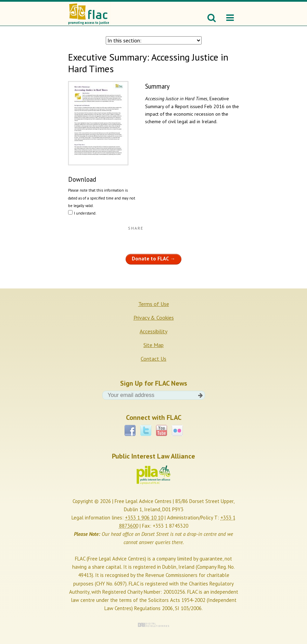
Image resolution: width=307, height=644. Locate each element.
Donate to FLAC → (153, 259)
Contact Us (153, 359)
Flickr (177, 430)
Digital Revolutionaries (153, 625)
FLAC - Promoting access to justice (89, 14)
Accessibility (153, 331)
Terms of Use (154, 304)
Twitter (146, 430)
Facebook (130, 430)
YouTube (162, 430)
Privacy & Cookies (154, 318)
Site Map (153, 345)
